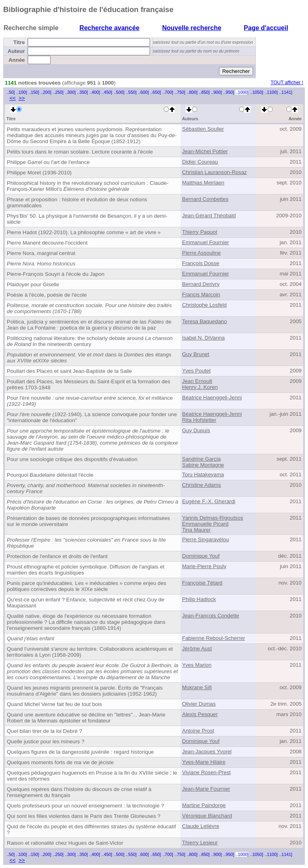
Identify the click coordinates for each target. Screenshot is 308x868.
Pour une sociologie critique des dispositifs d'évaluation (72, 459)
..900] (216, 92)
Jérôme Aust (197, 648)
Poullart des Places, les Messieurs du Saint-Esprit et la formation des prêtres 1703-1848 (88, 384)
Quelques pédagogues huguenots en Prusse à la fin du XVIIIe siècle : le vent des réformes (92, 776)
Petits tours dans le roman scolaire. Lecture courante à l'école (80, 152)
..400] (95, 92)
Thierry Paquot (200, 232)
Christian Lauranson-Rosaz (215, 172)
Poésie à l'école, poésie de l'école (47, 295)
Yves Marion (197, 665)
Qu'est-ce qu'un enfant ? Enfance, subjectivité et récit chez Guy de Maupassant (86, 603)
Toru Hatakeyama (203, 474)
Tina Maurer (196, 530)
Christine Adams (202, 485)
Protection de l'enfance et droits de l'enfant (57, 556)
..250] (58, 92)
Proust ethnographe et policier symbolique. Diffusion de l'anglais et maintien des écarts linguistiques (86, 570)
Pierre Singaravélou (206, 539)
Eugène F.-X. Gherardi (209, 501)
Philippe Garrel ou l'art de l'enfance (48, 162)
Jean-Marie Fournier (206, 789)
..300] (70, 92)
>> (22, 98)
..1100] (271, 92)
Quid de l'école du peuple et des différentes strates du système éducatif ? (91, 830)
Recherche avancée (109, 28)
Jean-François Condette (211, 616)
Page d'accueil (266, 28)
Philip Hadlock (199, 599)
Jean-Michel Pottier (205, 151)
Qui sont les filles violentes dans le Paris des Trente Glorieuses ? (84, 816)
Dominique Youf (201, 556)
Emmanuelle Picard (205, 524)
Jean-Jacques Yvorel (207, 752)
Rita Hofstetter (199, 420)
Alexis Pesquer (200, 714)
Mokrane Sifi (197, 687)
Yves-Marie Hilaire (204, 762)
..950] (229, 92)
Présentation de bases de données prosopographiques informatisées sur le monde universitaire (88, 521)
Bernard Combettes (205, 199)
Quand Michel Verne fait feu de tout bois (54, 704)
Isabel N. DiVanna (203, 338)
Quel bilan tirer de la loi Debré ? (44, 731)
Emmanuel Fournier (206, 242)
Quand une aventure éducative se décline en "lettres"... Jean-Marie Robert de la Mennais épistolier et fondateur (86, 718)
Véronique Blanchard (207, 816)
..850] (204, 92)
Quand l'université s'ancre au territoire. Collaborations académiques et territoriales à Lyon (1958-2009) (90, 652)
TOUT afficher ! (287, 83)
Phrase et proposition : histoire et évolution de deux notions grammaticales (77, 202)
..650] (156, 92)
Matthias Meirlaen (203, 183)
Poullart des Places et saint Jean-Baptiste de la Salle (69, 371)
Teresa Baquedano (205, 321)
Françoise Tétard (202, 583)
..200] (46, 92)
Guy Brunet (196, 354)
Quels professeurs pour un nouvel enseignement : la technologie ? (85, 806)
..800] (192, 92)
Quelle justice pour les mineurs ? (46, 742)
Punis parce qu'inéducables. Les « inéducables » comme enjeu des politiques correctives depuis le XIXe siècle (86, 586)
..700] (168, 92)
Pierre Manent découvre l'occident (47, 243)
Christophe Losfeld (204, 305)
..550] (131, 92)
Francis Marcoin (201, 294)
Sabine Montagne (203, 465)
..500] (119, 92)
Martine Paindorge (204, 805)
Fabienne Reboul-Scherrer (214, 638)
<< (12, 98)
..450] (107, 92)
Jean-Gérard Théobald (209, 215)
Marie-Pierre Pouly (204, 566)
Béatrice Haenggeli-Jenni (212, 398)
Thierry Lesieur (200, 843)
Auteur (16, 51)
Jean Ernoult (197, 381)
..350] (82, 92)
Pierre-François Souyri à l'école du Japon (56, 274)
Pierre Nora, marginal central (41, 253)
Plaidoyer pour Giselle (33, 284)
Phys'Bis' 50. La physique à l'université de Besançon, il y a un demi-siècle (87, 219)
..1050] (257, 92)
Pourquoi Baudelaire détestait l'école (50, 475)
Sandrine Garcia (201, 459)
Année (17, 60)
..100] (21, 92)
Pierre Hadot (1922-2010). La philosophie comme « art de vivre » (84, 232)
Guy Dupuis (196, 430)
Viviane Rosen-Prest (206, 772)
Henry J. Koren (200, 387)
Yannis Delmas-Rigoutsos (213, 518)
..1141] (286, 92)
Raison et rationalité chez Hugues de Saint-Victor (65, 843)
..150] (34, 92)
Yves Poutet (196, 371)
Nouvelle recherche (192, 28)
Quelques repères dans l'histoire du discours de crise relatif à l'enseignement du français (79, 792)
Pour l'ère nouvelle (90, 401)
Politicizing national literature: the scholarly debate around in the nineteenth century (90, 341)
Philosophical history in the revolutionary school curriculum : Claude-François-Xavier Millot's (88, 186)
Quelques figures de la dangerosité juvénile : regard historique (80, 752)
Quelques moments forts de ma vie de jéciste (60, 762)
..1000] (242, 92)
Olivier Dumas (199, 704)
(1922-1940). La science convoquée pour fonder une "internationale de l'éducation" (92, 417)
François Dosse (201, 263)
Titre (19, 42)
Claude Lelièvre (201, 826)
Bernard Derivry (201, 284)
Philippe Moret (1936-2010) (39, 173)
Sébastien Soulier (203, 129)
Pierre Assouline (201, 253)
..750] (180, 92)
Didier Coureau (200, 162)
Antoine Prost (198, 731)
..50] (11, 92)
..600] (143, 92)
